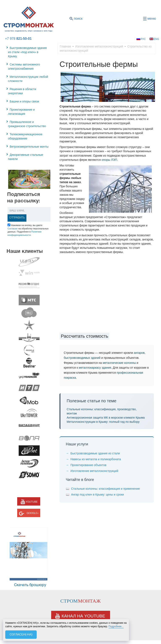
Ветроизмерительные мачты (29, 147)
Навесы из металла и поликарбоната (96, 459)
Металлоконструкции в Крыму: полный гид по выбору (103, 422)
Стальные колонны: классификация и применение (105, 489)
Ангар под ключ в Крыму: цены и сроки (97, 494)
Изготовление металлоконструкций (99, 46)
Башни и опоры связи (24, 101)
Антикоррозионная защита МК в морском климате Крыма (106, 418)
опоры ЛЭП (109, 160)
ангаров (139, 353)
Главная (65, 46)
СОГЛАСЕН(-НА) (21, 634)
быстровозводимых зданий (82, 358)
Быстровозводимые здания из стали (95, 453)
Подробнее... (116, 626)
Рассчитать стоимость (84, 336)
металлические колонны (119, 363)
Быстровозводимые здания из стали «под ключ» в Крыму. (27, 52)
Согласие (13, 229)
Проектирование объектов (88, 465)
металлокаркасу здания (95, 368)
